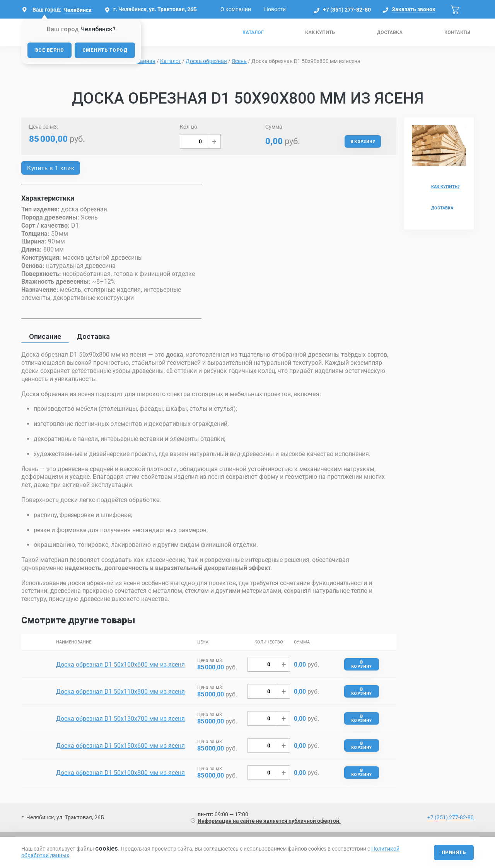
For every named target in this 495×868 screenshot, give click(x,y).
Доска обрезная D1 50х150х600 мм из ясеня (120, 746)
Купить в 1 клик (51, 168)
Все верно (49, 50)
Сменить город (105, 50)
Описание (45, 336)
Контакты (457, 32)
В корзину (363, 142)
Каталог (253, 32)
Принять (454, 853)
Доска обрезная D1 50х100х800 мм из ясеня (120, 773)
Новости (275, 9)
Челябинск (78, 10)
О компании (236, 9)
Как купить (320, 32)
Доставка (390, 32)
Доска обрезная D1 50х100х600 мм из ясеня (120, 665)
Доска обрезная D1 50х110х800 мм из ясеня (120, 692)
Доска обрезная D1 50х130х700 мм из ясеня (120, 719)
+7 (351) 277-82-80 (347, 10)
